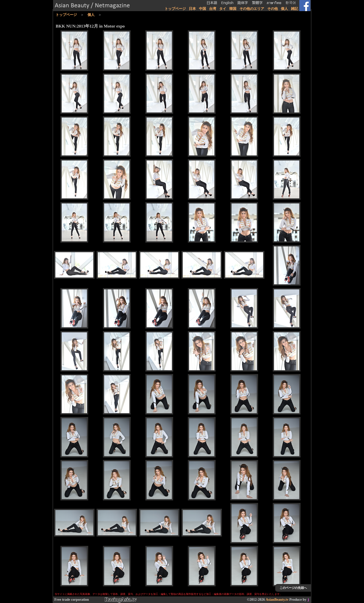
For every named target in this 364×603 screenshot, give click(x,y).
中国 (202, 9)
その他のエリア (252, 9)
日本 (192, 9)
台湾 (213, 9)
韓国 (233, 9)
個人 (284, 9)
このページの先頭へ (293, 588)
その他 (272, 9)
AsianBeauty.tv (277, 600)
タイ (223, 9)
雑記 (294, 9)
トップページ (175, 9)
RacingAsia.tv (121, 599)
